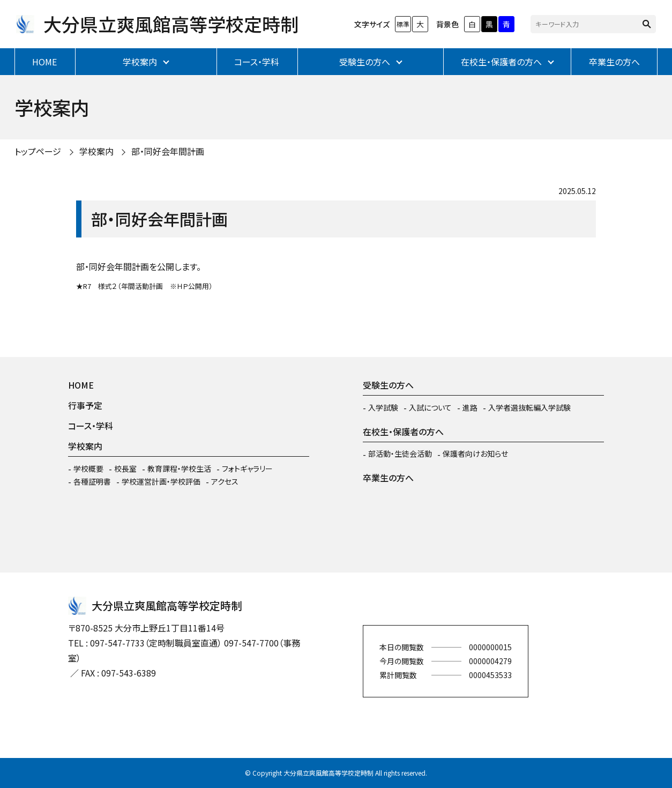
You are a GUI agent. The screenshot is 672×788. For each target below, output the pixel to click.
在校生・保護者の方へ (501, 62)
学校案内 (140, 62)
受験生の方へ (365, 62)
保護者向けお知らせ (475, 454)
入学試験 (383, 407)
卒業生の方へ (614, 62)
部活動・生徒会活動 (400, 454)
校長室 (125, 469)
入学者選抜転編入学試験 (529, 407)
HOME (44, 62)
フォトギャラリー (247, 469)
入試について (430, 407)
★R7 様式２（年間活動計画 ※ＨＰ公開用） (144, 286)
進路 (470, 407)
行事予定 (85, 405)
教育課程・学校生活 (179, 469)
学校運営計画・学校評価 (161, 481)
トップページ (38, 151)
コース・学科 (257, 62)
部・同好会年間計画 (168, 151)
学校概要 (88, 469)
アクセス (225, 481)
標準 (403, 24)
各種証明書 (92, 481)
